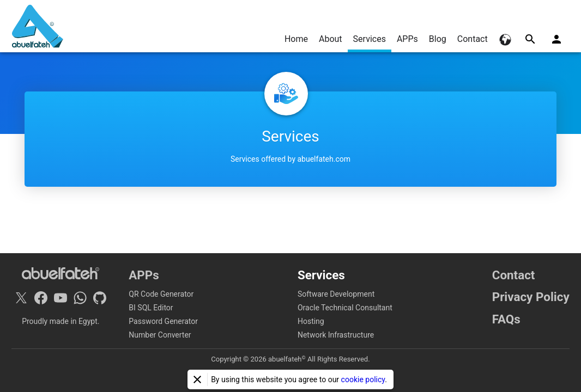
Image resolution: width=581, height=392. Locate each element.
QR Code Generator (161, 294)
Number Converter (160, 335)
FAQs (506, 319)
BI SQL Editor (151, 308)
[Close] (197, 379)
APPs (407, 39)
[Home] (38, 26)
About (331, 39)
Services (370, 39)
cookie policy (363, 379)
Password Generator (163, 321)
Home (296, 39)
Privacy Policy (531, 297)
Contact (473, 39)
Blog (438, 39)
